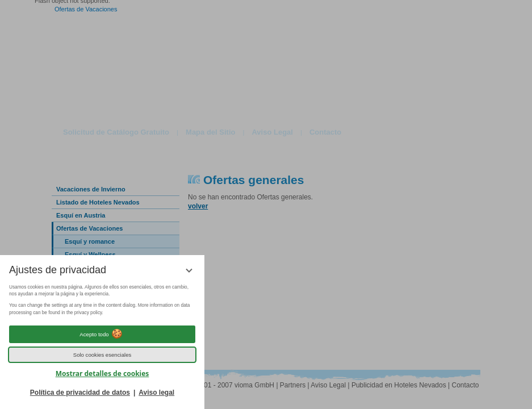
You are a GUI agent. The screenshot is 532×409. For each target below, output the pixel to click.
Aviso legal (156, 393)
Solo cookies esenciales (102, 355)
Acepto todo (102, 334)
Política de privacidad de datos (80, 393)
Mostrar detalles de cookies (102, 373)
